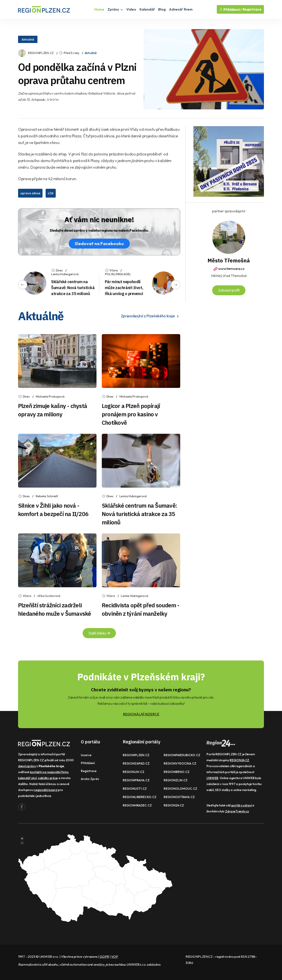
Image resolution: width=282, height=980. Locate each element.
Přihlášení (88, 763)
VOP (115, 957)
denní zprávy (27, 766)
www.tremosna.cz (229, 269)
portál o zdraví (242, 805)
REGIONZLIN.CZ (176, 780)
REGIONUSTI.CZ (135, 789)
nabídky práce (48, 778)
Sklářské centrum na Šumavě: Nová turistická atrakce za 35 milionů (73, 288)
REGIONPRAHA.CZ (136, 780)
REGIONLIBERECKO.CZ (140, 797)
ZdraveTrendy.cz (237, 811)
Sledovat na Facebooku (99, 244)
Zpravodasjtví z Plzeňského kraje (151, 316)
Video (131, 9)
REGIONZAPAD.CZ (136, 763)
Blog (162, 9)
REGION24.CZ (174, 805)
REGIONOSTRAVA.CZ (179, 797)
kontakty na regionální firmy (49, 772)
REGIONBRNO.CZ (177, 772)
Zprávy (115, 9)
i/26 (51, 193)
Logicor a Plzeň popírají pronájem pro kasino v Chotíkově (131, 414)
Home (99, 9)
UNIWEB (212, 778)
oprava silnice (30, 193)
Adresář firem (181, 9)
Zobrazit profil (229, 290)
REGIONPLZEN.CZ (41, 53)
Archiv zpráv (90, 779)
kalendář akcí (27, 778)
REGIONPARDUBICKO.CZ (182, 755)
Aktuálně (28, 39)
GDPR (104, 957)
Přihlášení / (230, 9)
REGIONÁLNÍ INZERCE (141, 714)
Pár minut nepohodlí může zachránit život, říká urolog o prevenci (124, 288)
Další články (99, 633)
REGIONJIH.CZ (134, 772)
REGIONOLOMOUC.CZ (180, 789)
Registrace (252, 9)
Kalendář (147, 9)
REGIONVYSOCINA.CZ (180, 763)
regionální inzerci (46, 790)
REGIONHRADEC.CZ (137, 805)
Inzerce (86, 755)
